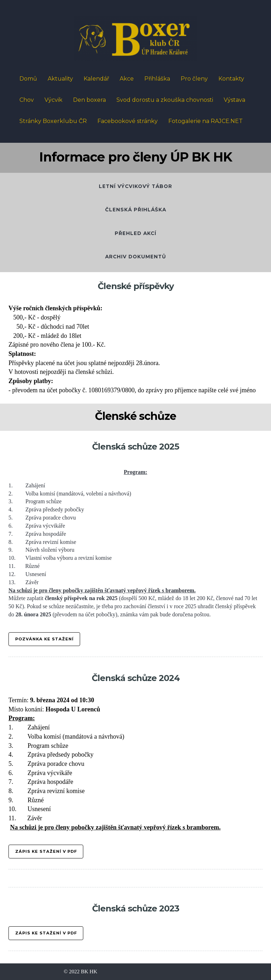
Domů (28, 79)
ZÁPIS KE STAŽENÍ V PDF (46, 933)
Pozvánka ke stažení (44, 639)
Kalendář (96, 79)
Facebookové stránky (128, 121)
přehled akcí (135, 233)
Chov (27, 100)
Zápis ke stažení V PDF (46, 851)
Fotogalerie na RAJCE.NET (206, 121)
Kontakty (231, 79)
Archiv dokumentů (136, 257)
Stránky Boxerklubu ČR (53, 121)
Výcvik (53, 100)
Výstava (234, 100)
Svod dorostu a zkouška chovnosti (165, 100)
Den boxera (89, 100)
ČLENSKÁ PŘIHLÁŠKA (136, 210)
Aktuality (60, 79)
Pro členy (194, 79)
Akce (127, 79)
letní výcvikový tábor (135, 186)
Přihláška (157, 79)
